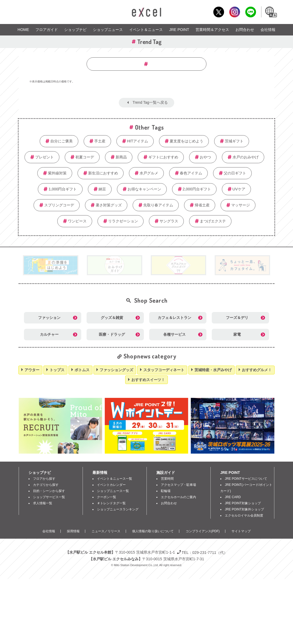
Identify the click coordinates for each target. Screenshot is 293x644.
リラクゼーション (123, 221)
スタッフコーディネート (164, 370)
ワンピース (77, 221)
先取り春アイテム (158, 205)
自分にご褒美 (62, 141)
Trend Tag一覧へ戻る (150, 102)
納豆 (102, 189)
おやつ (205, 157)
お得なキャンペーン (144, 189)
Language (271, 12)
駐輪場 (166, 491)
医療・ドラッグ (112, 334)
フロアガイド (47, 30)
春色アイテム (191, 173)
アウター (32, 370)
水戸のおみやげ (246, 157)
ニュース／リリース (106, 531)
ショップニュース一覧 (113, 491)
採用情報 (73, 531)
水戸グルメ (149, 173)
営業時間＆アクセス (212, 30)
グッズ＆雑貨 (112, 318)
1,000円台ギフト (63, 189)
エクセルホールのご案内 (178, 497)
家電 (237, 334)
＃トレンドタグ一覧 (111, 503)
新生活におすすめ (103, 173)
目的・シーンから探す (49, 491)
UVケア (239, 189)
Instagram (235, 12)
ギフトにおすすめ (163, 157)
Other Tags (149, 127)
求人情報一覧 (43, 503)
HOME (23, 30)
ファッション (49, 318)
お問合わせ (245, 30)
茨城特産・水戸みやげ (213, 370)
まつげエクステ (213, 221)
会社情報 (268, 30)
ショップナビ (75, 30)
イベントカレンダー (111, 485)
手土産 (100, 141)
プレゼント (44, 157)
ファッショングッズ (116, 370)
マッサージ (241, 205)
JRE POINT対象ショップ (243, 503)
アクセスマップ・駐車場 (178, 485)
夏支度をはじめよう (186, 141)
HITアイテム (138, 141)
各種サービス (174, 334)
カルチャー (49, 334)
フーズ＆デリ (237, 318)
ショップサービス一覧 (49, 497)
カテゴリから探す (46, 485)
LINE (251, 12)
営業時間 (167, 479)
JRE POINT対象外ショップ (244, 509)
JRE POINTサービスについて (246, 479)
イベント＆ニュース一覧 (115, 479)
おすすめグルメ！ (257, 370)
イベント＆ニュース (146, 30)
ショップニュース (108, 30)
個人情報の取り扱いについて (153, 531)
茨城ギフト (234, 141)
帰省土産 (202, 205)
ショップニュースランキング (118, 509)
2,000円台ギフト (197, 189)
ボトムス (82, 370)
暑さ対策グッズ (109, 205)
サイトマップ (241, 531)
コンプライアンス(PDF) (203, 531)
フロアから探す (44, 479)
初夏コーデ (85, 157)
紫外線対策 (57, 173)
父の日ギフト (235, 173)
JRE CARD (233, 497)
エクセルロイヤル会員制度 (244, 515)
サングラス (169, 221)
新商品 (121, 157)
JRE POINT (179, 30)
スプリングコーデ (59, 205)
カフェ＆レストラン (174, 318)
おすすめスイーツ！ (148, 380)
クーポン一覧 (107, 497)
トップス (57, 370)
